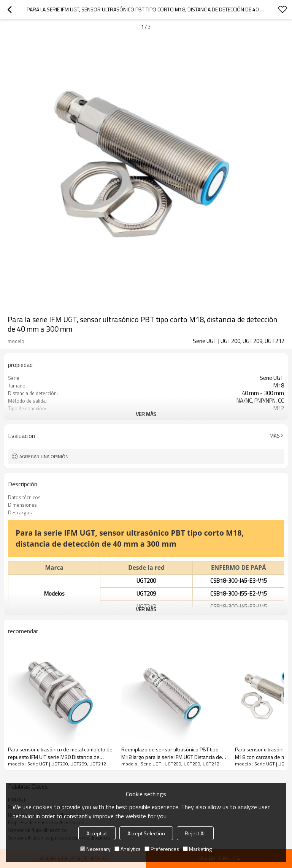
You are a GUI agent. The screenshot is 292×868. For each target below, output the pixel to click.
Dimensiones (22, 505)
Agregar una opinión (44, 456)
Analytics (128, 849)
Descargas (20, 512)
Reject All (195, 833)
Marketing (197, 849)
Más (275, 436)
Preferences (162, 849)
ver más (146, 414)
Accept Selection (146, 833)
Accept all (97, 833)
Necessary (95, 849)
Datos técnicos (24, 497)
